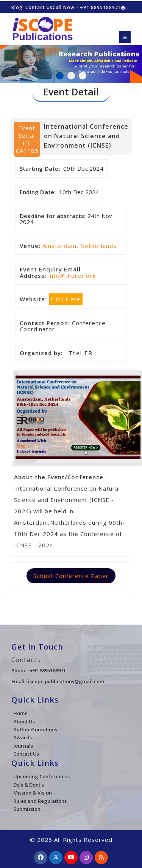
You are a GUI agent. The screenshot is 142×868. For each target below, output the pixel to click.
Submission (27, 809)
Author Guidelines (35, 729)
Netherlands (98, 246)
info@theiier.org (72, 276)
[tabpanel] (71, 60)
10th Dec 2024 (79, 192)
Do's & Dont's (29, 785)
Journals (23, 746)
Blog (17, 7)
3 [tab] (83, 76)
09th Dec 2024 (83, 168)
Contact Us (39, 7)
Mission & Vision (33, 793)
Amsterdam (59, 246)
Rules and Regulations (40, 801)
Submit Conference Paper (71, 576)
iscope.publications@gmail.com (66, 681)
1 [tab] (60, 76)
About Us (24, 722)
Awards (23, 737)
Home (20, 713)
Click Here (66, 299)
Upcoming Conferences (41, 776)
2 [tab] (71, 76)
